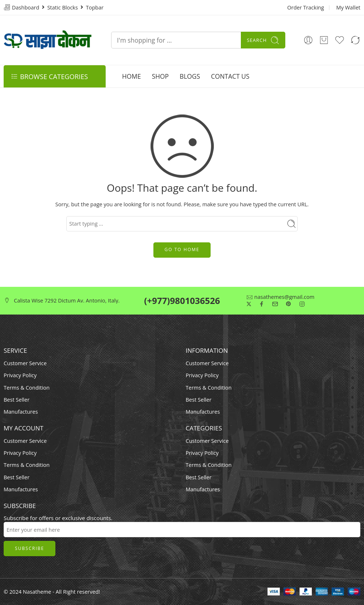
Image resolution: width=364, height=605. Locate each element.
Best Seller (17, 400)
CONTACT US (230, 76)
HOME (132, 76)
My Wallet (348, 7)
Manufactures (21, 412)
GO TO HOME (182, 249)
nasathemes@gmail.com (284, 297)
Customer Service (25, 363)
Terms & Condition (27, 388)
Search (263, 40)
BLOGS (190, 76)
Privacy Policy (20, 375)
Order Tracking (306, 7)
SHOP (160, 76)
